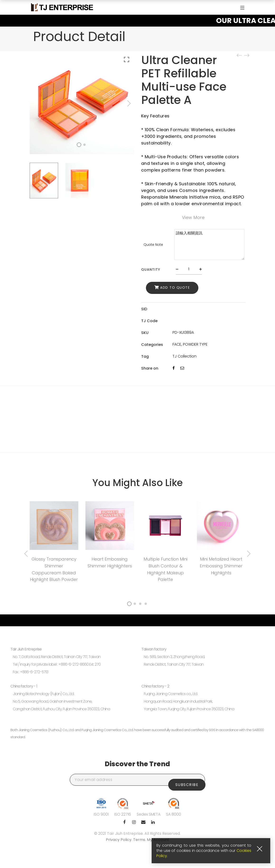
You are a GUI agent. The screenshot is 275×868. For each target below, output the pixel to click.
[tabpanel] (54, 543)
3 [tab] (140, 604)
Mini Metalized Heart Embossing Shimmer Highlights (221, 566)
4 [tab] (146, 604)
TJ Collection (184, 356)
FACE (177, 344)
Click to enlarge (127, 60)
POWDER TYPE (195, 344)
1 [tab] (129, 604)
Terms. (140, 840)
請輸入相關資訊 (209, 245)
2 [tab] (135, 604)
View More (193, 217)
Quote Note (153, 245)
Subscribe (187, 780)
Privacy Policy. (119, 840)
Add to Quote (175, 288)
